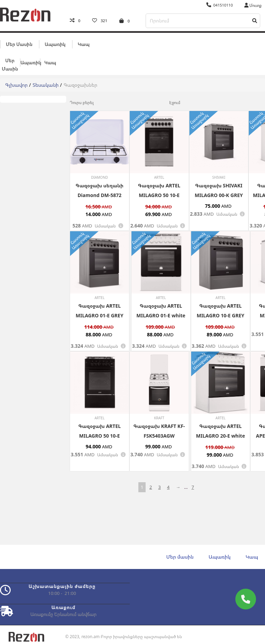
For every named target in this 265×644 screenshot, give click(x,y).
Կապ (84, 44)
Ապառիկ (55, 44)
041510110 (220, 5)
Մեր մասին (19, 44)
